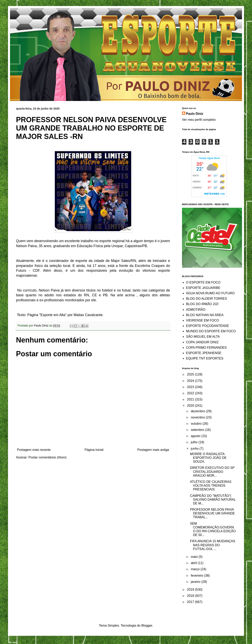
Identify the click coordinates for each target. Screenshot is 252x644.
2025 (191, 374)
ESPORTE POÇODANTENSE (207, 326)
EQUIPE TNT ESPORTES (205, 358)
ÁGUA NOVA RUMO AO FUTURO (210, 293)
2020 (191, 406)
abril (194, 563)
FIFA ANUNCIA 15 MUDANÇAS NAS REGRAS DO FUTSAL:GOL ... (213, 545)
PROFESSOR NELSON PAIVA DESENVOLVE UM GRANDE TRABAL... (212, 513)
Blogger (147, 626)
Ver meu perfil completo (199, 120)
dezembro (198, 411)
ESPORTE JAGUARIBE (203, 288)
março (196, 569)
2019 (191, 590)
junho (195, 449)
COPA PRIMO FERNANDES (206, 348)
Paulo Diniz (195, 114)
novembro (198, 417)
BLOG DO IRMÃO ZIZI (202, 304)
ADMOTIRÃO (196, 310)
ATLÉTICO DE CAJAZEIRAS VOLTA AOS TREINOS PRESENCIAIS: (211, 486)
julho (195, 442)
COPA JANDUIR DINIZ (202, 342)
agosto (196, 436)
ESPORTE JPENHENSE (204, 353)
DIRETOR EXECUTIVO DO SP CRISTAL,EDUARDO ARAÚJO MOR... (212, 472)
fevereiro (197, 576)
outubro (197, 424)
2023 (191, 387)
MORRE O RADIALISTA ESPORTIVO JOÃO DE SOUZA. (208, 458)
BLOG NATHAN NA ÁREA (205, 315)
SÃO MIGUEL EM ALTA (203, 337)
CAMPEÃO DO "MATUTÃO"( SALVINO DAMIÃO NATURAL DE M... (213, 500)
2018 (191, 596)
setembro (198, 430)
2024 (191, 381)
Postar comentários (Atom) (47, 457)
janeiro (196, 582)
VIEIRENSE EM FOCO (202, 320)
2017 (191, 602)
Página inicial (94, 450)
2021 (191, 399)
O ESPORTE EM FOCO (203, 282)
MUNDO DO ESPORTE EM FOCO (211, 331)
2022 (191, 393)
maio (195, 557)
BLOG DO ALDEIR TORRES (206, 299)
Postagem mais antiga (153, 450)
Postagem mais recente (34, 450)
